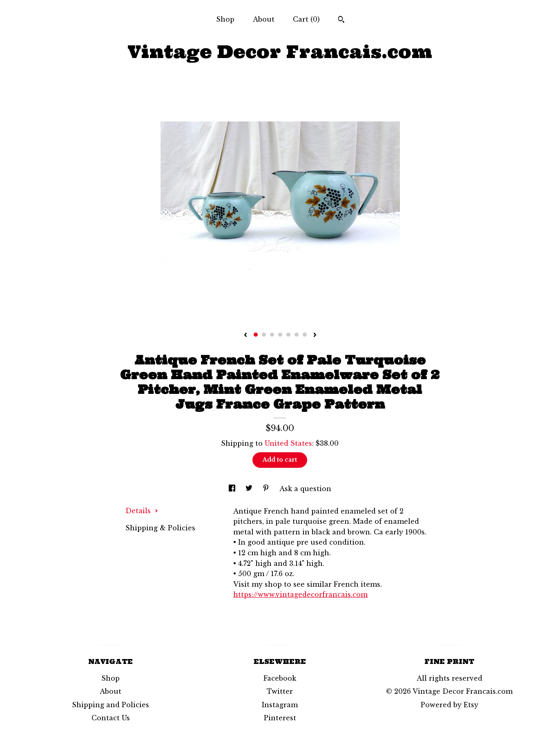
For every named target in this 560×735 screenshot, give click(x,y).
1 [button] (256, 335)
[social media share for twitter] (250, 489)
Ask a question (305, 489)
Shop (225, 19)
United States (288, 443)
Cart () (306, 19)
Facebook (280, 678)
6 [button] (297, 335)
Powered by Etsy (450, 705)
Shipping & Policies (160, 528)
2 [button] (264, 335)
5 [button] (288, 335)
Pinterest (280, 718)
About (264, 19)
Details (142, 511)
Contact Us (111, 718)
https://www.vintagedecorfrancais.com (300, 594)
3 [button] (272, 335)
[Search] (341, 20)
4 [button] (280, 335)
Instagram (280, 705)
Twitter (280, 691)
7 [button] (305, 335)
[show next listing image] (315, 335)
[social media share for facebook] (233, 489)
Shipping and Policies (110, 705)
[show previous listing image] (245, 335)
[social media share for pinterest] (267, 489)
